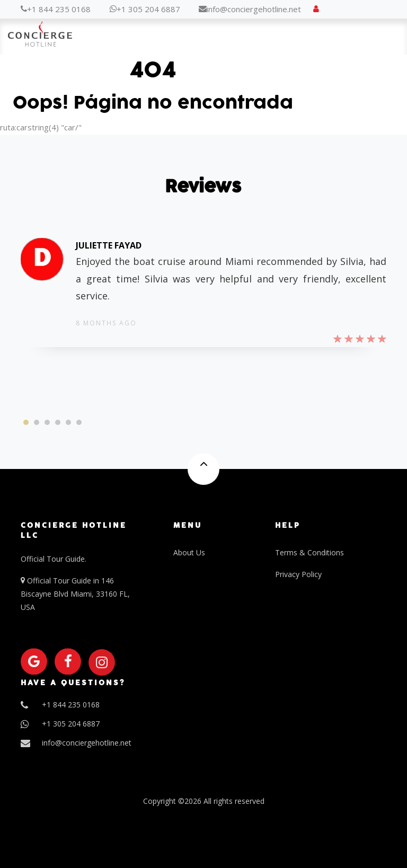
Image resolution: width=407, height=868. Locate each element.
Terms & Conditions (309, 552)
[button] (26, 422)
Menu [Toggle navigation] (378, 37)
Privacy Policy (298, 574)
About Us (189, 552)
